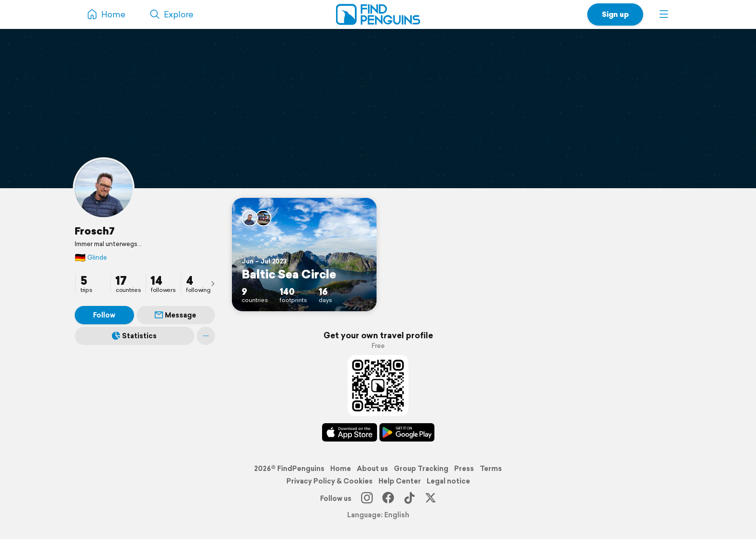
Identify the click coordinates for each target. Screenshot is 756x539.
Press (464, 469)
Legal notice (448, 481)
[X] (431, 498)
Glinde (91, 257)
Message (175, 315)
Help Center (400, 481)
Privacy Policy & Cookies (330, 481)
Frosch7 (95, 231)
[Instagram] (367, 498)
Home (341, 469)
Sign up (615, 14)
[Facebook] (388, 498)
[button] (664, 14)
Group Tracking (421, 469)
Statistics (134, 336)
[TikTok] (409, 498)
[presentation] (213, 283)
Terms (491, 469)
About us (372, 469)
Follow (104, 315)
